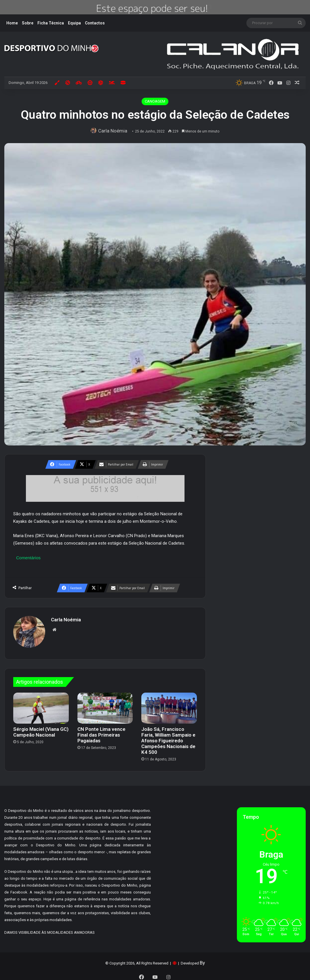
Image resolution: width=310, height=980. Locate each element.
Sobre (28, 23)
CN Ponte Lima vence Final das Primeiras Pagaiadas (101, 732)
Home (12, 23)
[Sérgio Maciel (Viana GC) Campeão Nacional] (41, 705)
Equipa (74, 23)
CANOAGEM (155, 101)
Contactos (95, 23)
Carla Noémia (114, 131)
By (202, 960)
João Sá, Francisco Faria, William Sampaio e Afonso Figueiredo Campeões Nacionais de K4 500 (168, 738)
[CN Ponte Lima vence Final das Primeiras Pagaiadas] (105, 705)
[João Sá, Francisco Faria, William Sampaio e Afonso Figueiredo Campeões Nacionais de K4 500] (169, 705)
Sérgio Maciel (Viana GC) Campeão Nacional (41, 729)
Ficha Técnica (51, 23)
